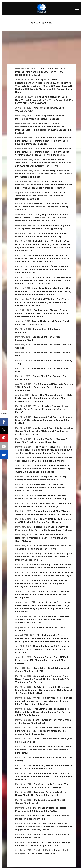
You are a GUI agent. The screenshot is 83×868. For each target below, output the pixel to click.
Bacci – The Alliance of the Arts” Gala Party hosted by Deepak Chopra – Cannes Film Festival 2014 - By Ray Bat (44, 398)
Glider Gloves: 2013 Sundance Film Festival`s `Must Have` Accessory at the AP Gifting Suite (42, 594)
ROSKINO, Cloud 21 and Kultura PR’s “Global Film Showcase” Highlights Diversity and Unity (42, 207)
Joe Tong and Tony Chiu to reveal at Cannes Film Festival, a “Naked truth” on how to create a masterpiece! (44, 431)
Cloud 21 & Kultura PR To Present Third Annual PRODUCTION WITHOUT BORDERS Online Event (40, 72)
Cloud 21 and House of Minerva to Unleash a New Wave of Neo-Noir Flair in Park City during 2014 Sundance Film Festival (43, 469)
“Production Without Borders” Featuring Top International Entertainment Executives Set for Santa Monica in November (44, 185)
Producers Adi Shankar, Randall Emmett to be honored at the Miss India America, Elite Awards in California (42, 313)
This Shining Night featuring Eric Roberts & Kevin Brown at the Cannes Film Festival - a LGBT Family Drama (44, 712)
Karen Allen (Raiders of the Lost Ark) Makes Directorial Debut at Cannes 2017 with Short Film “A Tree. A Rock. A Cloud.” (42, 258)
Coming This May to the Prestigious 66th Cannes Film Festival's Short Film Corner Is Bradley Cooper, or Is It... (44, 557)
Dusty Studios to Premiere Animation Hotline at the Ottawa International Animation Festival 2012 (42, 619)
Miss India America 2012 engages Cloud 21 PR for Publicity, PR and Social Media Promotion (42, 649)
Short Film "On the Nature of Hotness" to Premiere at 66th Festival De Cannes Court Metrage (42, 538)
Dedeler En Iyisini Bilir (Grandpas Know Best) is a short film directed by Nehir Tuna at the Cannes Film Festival (44, 690)
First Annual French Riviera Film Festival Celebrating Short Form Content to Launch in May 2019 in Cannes (43, 141)
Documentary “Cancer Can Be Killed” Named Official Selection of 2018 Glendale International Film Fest (44, 174)
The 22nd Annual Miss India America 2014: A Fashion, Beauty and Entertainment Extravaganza (44, 387)
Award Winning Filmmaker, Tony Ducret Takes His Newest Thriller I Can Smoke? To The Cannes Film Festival (42, 679)
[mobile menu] (77, 8)
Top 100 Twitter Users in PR (41, 853)
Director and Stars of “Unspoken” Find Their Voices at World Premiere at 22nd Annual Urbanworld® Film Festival (43, 163)
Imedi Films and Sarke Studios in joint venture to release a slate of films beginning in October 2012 (44, 776)
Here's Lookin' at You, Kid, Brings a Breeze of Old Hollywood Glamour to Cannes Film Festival (44, 420)
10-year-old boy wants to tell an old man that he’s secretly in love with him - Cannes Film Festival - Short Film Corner (44, 701)
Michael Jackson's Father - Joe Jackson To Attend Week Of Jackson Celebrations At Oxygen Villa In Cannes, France (44, 827)
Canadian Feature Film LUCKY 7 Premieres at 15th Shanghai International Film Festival (42, 660)
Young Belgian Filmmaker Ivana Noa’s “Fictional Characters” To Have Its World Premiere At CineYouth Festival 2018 (42, 218)
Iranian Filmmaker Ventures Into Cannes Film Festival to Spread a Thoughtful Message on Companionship (42, 583)
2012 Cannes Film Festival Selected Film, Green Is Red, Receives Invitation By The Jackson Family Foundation (43, 731)
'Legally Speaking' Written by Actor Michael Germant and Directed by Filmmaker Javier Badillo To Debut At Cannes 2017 (43, 280)
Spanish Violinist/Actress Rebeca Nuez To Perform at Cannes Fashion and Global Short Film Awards (42, 269)
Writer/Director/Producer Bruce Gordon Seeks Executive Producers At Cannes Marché (42, 409)
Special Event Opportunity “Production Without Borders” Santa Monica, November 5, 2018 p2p (40, 196)
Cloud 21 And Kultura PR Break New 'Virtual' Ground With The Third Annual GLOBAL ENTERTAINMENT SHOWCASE (44, 100)
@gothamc (54, 850)
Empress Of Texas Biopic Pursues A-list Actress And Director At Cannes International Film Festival (44, 750)
